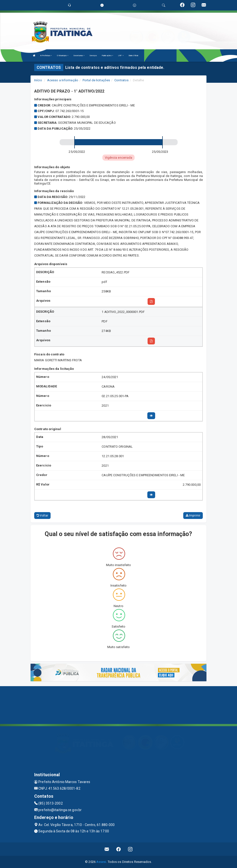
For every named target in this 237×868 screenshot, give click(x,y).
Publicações (107, 56)
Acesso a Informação (63, 80)
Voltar (42, 516)
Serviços (93, 56)
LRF (121, 56)
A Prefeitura (46, 56)
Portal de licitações (96, 80)
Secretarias (79, 56)
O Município (63, 56)
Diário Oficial (133, 56)
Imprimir (193, 516)
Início (38, 80)
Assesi (101, 862)
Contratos (121, 80)
